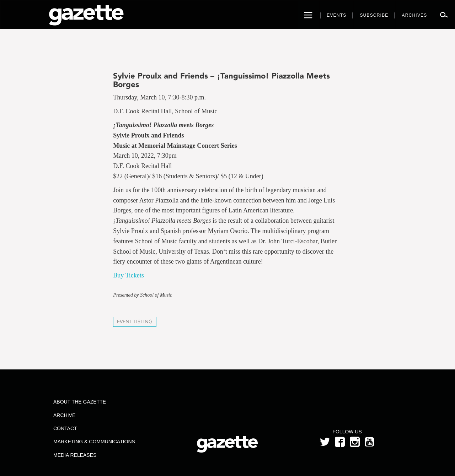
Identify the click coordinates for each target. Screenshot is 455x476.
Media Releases (75, 455)
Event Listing (135, 322)
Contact (65, 428)
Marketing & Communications (94, 442)
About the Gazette (80, 402)
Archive (64, 415)
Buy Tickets (129, 275)
